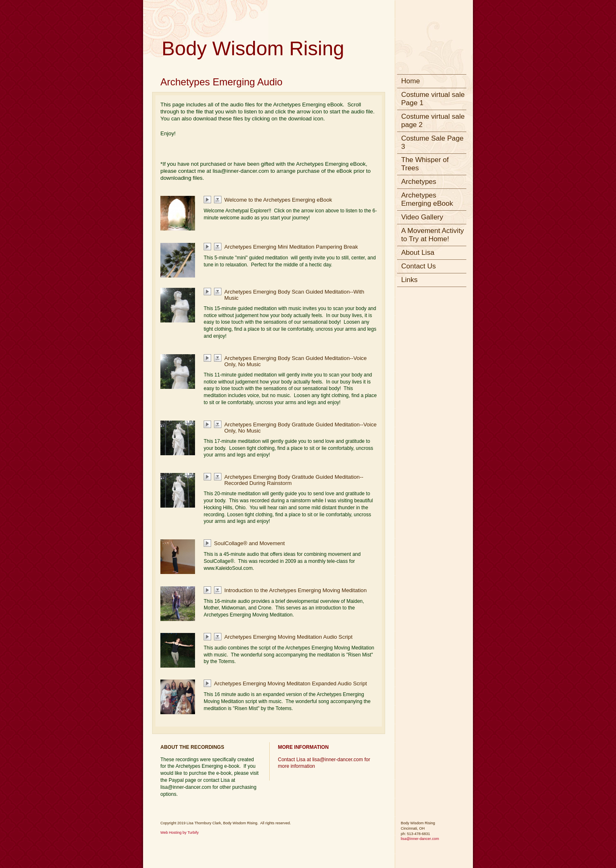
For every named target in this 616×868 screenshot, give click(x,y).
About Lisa (418, 253)
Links (409, 280)
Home (410, 81)
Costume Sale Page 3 (432, 142)
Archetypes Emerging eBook (427, 199)
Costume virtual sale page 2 (433, 121)
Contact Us (419, 266)
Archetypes (419, 182)
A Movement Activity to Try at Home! (433, 235)
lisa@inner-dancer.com (420, 839)
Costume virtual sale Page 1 (433, 99)
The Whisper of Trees (425, 164)
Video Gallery (422, 217)
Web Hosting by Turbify (180, 833)
